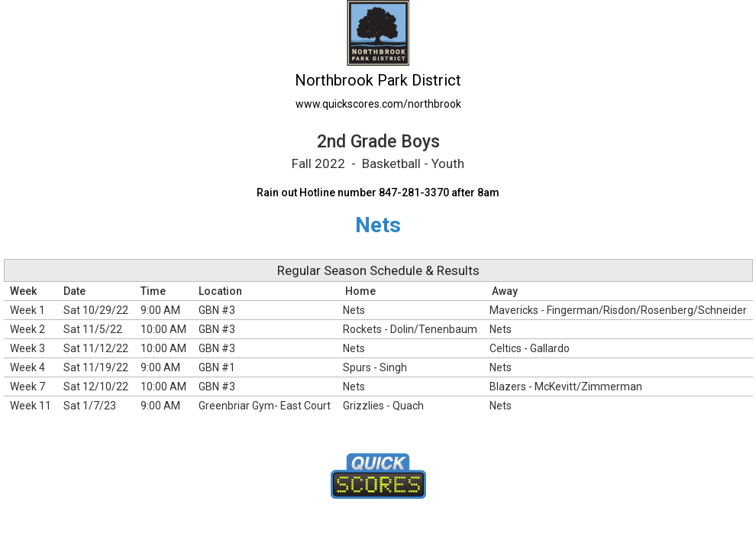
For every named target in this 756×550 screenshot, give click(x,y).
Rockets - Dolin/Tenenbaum (410, 329)
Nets (354, 310)
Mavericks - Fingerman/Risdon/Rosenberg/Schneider (618, 310)
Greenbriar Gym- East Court (265, 406)
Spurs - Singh (375, 367)
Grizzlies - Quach (383, 406)
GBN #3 (217, 310)
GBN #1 (217, 367)
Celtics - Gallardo (530, 348)
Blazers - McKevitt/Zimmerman (566, 387)
